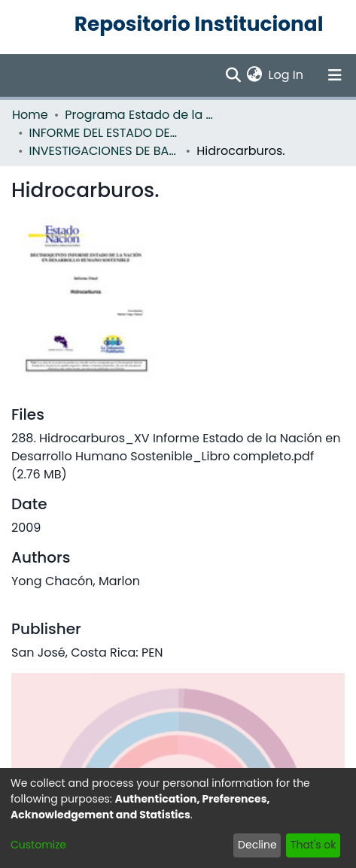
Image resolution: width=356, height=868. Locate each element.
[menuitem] (255, 75)
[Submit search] (233, 75)
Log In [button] (287, 75)
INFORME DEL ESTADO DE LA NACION (105, 133)
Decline (257, 845)
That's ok (313, 845)
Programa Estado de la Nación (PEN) (140, 115)
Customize (38, 845)
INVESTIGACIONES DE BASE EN (105, 151)
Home (30, 115)
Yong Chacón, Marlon (76, 581)
